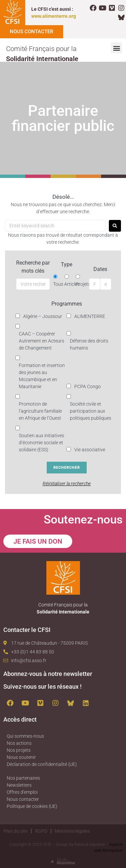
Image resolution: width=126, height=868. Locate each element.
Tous (58, 284)
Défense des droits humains (89, 344)
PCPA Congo (88, 386)
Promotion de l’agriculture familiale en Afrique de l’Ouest (40, 411)
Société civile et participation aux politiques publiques (91, 411)
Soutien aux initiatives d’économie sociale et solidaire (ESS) (41, 443)
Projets (83, 284)
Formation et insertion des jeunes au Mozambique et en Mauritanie (42, 376)
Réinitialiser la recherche (67, 484)
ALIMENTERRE (90, 316)
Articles (72, 284)
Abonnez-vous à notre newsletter (48, 674)
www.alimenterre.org (54, 16)
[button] (116, 48)
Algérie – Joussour (43, 316)
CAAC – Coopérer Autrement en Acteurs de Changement (41, 341)
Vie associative (90, 450)
